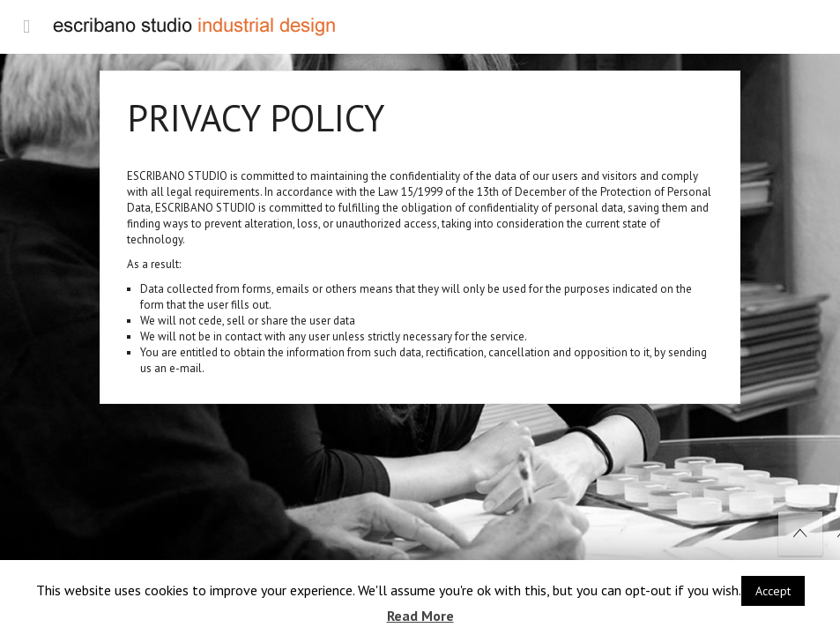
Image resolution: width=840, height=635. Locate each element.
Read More (420, 616)
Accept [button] (773, 591)
